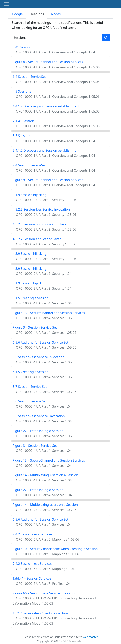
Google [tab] (17, 14)
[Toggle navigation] (6, 4)
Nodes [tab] (56, 14)
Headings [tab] (37, 14)
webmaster (90, 637)
